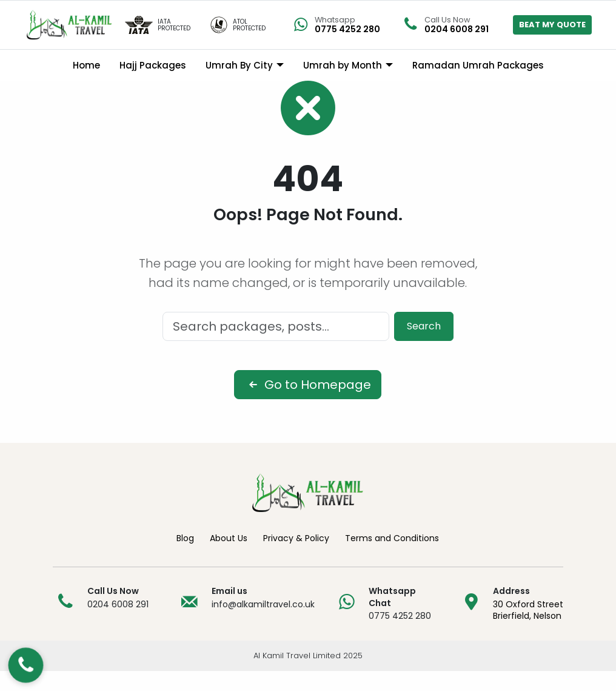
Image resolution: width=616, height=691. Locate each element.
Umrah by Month (343, 65)
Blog (185, 558)
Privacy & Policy (296, 558)
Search (424, 345)
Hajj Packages (153, 65)
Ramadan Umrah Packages (478, 65)
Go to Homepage (308, 404)
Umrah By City (239, 65)
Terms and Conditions (392, 558)
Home (86, 65)
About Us (229, 558)
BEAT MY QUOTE (552, 25)
